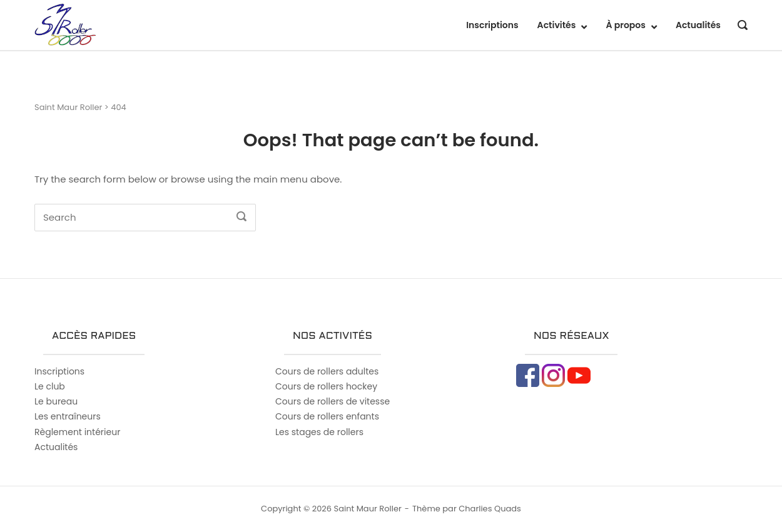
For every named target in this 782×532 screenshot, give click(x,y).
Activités (557, 25)
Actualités (698, 25)
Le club (50, 386)
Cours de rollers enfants (327, 416)
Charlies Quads (490, 509)
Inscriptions (492, 25)
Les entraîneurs (68, 416)
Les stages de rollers (319, 432)
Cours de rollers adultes (327, 371)
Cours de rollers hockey (326, 386)
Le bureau (56, 401)
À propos (626, 25)
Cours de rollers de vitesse (333, 401)
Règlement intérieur (77, 432)
